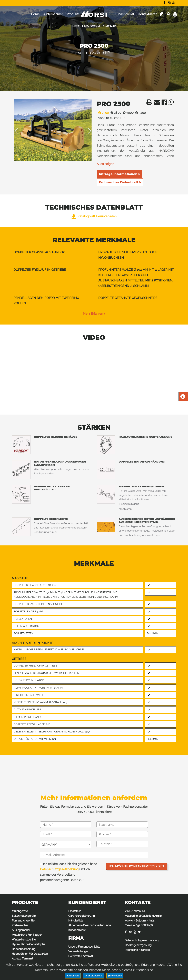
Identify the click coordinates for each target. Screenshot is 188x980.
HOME (76, 26)
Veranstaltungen (79, 951)
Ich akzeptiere (94, 976)
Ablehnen (73, 976)
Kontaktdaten (148, 14)
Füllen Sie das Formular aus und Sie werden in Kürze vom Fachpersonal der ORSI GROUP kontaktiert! (94, 809)
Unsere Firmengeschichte (84, 947)
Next (87, 131)
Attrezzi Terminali (23, 959)
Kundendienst (124, 14)
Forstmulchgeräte (23, 921)
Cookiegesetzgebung (138, 945)
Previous (19, 131)
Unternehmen (54, 14)
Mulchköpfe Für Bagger (27, 935)
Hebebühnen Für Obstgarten (30, 954)
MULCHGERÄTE (107, 26)
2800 (115, 113)
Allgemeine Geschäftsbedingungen (90, 925)
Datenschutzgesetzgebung (59, 869)
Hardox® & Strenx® (81, 956)
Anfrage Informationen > (119, 174)
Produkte (73, 14)
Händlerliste (76, 921)
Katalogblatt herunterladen (94, 216)
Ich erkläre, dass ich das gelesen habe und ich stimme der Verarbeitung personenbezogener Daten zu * (69, 872)
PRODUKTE (89, 26)
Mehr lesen (115, 976)
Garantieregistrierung (82, 916)
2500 (103, 113)
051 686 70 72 (145, 925)
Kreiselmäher (20, 925)
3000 (127, 113)
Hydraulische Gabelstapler (29, 944)
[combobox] (66, 845)
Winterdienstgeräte (24, 940)
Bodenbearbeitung (24, 949)
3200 (140, 113)
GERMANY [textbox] (49, 845)
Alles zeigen (105, 164)
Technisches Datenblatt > (120, 182)
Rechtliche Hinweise (137, 950)
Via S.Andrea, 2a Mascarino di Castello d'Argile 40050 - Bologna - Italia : (143, 918)
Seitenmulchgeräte (24, 916)
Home (35, 14)
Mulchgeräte (20, 911)
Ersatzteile (75, 911)
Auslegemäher (21, 930)
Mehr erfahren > (94, 314)
